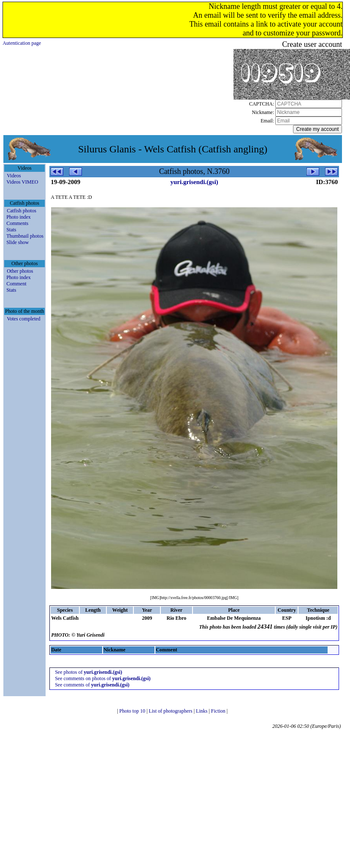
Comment (16, 284)
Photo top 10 (133, 711)
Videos (14, 176)
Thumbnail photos (25, 236)
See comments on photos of (103, 678)
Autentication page (22, 43)
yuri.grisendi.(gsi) (194, 182)
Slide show (18, 242)
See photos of (88, 672)
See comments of (92, 685)
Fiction (219, 711)
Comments (17, 223)
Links (202, 711)
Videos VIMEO (22, 182)
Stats (11, 230)
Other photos (20, 271)
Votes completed (23, 319)
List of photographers (171, 711)
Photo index (19, 217)
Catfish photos (22, 211)
